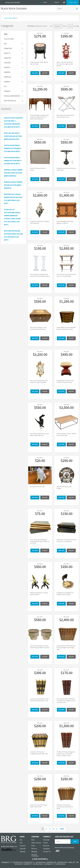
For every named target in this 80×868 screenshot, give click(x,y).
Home (6, 18)
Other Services (36, 843)
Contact (8, 3)
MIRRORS (7, 72)
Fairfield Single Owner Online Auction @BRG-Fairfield (13, 185)
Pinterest (46, 846)
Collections (9, 39)
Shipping (34, 852)
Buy (21, 840)
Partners (34, 849)
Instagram (46, 849)
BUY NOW (35, 73)
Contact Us (47, 852)
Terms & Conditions (35, 855)
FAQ (33, 840)
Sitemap (22, 852)
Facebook (46, 840)
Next (62, 829)
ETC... (6, 87)
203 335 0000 (15, 3)
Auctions (23, 846)
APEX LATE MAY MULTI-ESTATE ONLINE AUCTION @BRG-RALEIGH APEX (13, 136)
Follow (45, 73)
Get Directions (18, 862)
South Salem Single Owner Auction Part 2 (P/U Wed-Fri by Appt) (13, 148)
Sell (21, 843)
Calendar (23, 849)
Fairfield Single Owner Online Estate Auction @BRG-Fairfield (13, 173)
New (6, 34)
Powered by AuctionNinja (64, 848)
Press (33, 846)
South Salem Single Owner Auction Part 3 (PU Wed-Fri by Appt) (13, 161)
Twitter (46, 843)
